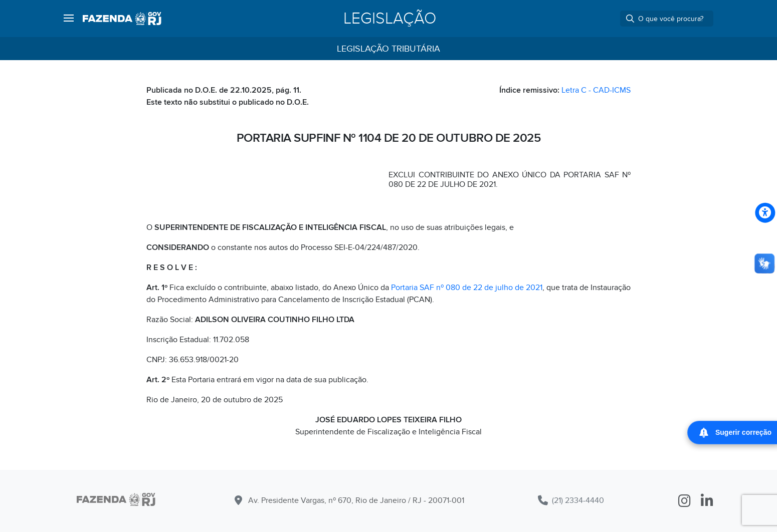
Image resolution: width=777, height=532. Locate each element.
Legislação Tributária (389, 49)
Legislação (390, 19)
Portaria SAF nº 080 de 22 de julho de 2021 (467, 288)
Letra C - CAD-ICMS (596, 90)
